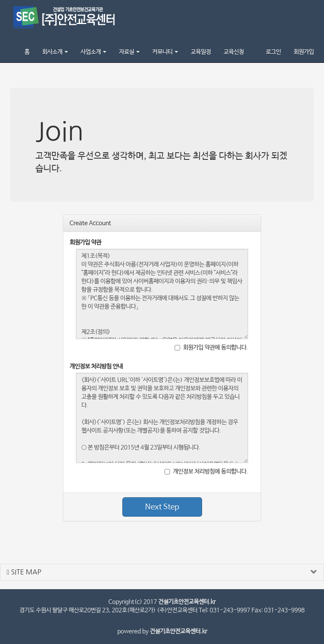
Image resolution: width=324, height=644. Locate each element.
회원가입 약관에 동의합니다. (211, 348)
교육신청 (234, 52)
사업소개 (93, 52)
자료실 (129, 52)
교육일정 (201, 52)
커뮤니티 (165, 52)
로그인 (273, 52)
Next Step (162, 507)
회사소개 (55, 52)
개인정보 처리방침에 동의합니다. (206, 472)
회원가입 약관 (85, 243)
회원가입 (304, 52)
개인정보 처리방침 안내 (96, 366)
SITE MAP (24, 572)
